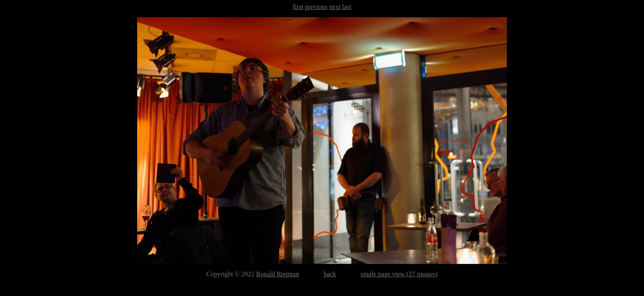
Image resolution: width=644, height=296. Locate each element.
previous (316, 7)
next (335, 7)
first (298, 7)
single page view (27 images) (399, 274)
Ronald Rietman (277, 274)
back (330, 274)
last (347, 7)
